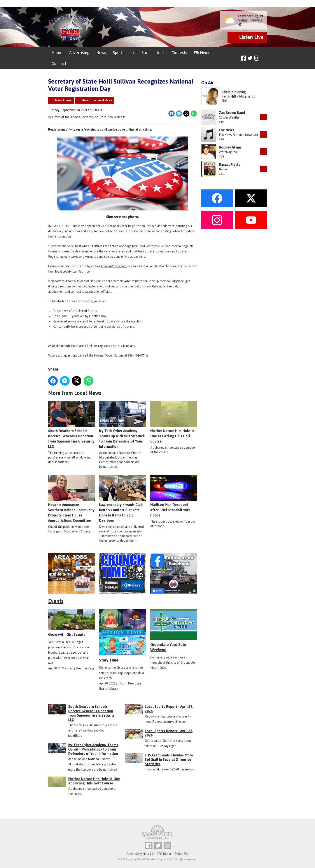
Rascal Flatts (230, 164)
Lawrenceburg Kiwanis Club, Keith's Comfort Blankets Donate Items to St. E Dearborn (122, 498)
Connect (59, 64)
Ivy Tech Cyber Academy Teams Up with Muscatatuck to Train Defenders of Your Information (122, 424)
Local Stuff (140, 53)
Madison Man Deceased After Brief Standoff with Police (174, 496)
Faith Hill (229, 96)
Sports (119, 53)
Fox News (227, 130)
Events (56, 601)
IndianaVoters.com (114, 266)
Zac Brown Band (232, 113)
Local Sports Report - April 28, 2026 (169, 733)
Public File (182, 854)
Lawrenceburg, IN (251, 16)
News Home (63, 100)
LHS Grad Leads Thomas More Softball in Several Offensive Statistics (169, 759)
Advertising (79, 53)
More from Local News (97, 100)
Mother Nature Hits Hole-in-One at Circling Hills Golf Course (174, 422)
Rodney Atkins (230, 147)
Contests (179, 53)
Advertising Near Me (141, 854)
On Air (199, 53)
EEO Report (165, 854)
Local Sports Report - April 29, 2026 (169, 709)
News (101, 53)
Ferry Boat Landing (81, 668)
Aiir (171, 859)
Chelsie (227, 92)
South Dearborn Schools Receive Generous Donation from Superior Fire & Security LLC (71, 424)
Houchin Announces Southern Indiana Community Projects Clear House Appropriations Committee (71, 498)
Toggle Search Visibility (264, 58)
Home (57, 53)
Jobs (161, 53)
